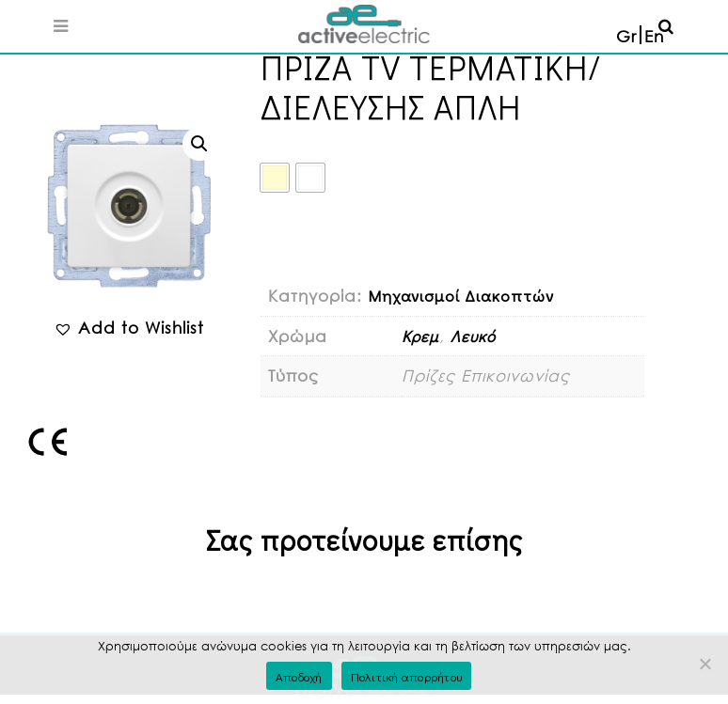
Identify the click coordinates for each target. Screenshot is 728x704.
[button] (199, 144)
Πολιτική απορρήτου (407, 676)
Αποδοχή (299, 676)
